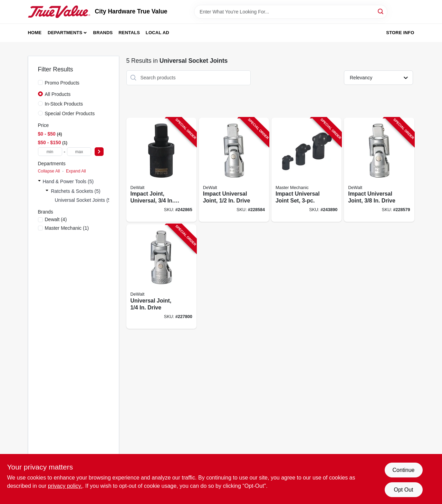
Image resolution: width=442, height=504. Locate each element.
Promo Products (62, 83)
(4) (56, 219)
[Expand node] (39, 181)
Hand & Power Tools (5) (68, 181)
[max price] (79, 152)
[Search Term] (291, 12)
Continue (403, 470)
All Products (58, 94)
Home (35, 33)
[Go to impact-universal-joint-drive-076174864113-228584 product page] (234, 170)
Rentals (129, 33)
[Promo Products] (40, 82)
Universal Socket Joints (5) (84, 200)
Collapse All (49, 171)
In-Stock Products (64, 104)
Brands (103, 33)
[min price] (50, 152)
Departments (65, 33)
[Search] (381, 11)
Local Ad (157, 33)
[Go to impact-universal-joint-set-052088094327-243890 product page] (306, 170)
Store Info (400, 33)
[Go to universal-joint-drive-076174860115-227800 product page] (161, 276)
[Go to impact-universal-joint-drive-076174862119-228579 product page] (379, 170)
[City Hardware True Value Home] (59, 12)
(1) (67, 228)
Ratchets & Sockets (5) (76, 191)
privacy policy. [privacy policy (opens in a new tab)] (65, 486)
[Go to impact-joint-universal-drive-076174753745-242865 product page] (161, 170)
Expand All (76, 171)
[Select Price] (99, 152)
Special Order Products (70, 113)
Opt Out (403, 490)
